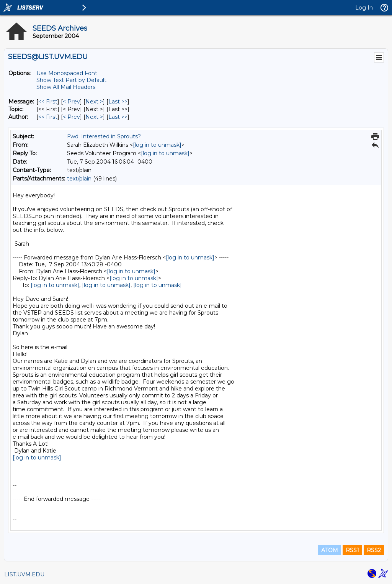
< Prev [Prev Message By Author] (71, 117)
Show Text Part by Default (71, 80)
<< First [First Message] (48, 102)
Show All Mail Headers (66, 87)
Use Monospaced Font (67, 73)
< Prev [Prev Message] (71, 102)
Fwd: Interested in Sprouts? (104, 136)
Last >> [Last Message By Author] (118, 117)
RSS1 (352, 550)
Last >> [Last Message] (118, 102)
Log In (364, 8)
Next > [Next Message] (94, 102)
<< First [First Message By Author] (48, 117)
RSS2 (374, 550)
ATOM (330, 550)
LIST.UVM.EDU (24, 574)
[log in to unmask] (157, 145)
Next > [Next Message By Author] (94, 117)
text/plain (79, 179)
